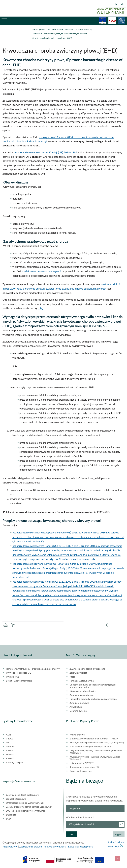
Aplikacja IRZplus (15, 762)
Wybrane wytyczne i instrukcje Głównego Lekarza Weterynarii (95, 758)
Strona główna (39, 29)
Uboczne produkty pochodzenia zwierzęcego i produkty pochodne (93, 686)
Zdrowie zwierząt (83, 29)
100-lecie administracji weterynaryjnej (25, 811)
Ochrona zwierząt (78, 711)
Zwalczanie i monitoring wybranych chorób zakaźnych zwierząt (60, 34)
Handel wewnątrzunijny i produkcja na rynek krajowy (33, 669)
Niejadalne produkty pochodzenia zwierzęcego (93, 699)
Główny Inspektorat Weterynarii (22, 795)
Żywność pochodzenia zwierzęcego (87, 669)
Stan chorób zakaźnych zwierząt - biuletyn (91, 747)
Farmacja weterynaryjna (82, 681)
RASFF (9, 751)
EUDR (9, 819)
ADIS (9, 735)
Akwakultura (76, 707)
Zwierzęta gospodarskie (81, 695)
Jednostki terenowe (16, 799)
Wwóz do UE (13, 677)
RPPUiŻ (10, 758)
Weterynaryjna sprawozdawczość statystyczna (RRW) (97, 743)
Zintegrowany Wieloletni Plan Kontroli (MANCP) (94, 739)
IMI (8, 743)
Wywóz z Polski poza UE (18, 673)
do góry (118, 859)
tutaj (40, 308)
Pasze (72, 677)
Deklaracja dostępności (81, 846)
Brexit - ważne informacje (19, 681)
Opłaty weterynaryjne (81, 771)
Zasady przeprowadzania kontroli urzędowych (29, 807)
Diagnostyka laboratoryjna (83, 691)
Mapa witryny (10, 846)
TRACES (10, 747)
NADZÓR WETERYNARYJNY (61, 29)
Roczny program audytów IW (84, 767)
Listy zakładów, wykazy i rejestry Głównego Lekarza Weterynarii (96, 752)
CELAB (10, 739)
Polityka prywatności (55, 846)
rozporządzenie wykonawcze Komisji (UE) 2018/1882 (46, 152)
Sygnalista (11, 815)
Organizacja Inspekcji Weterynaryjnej (25, 803)
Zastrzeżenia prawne (31, 846)
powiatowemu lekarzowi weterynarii (41, 271)
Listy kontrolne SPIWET (81, 763)
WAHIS (10, 754)
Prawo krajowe (77, 735)
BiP (112, 21)
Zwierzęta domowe (79, 703)
